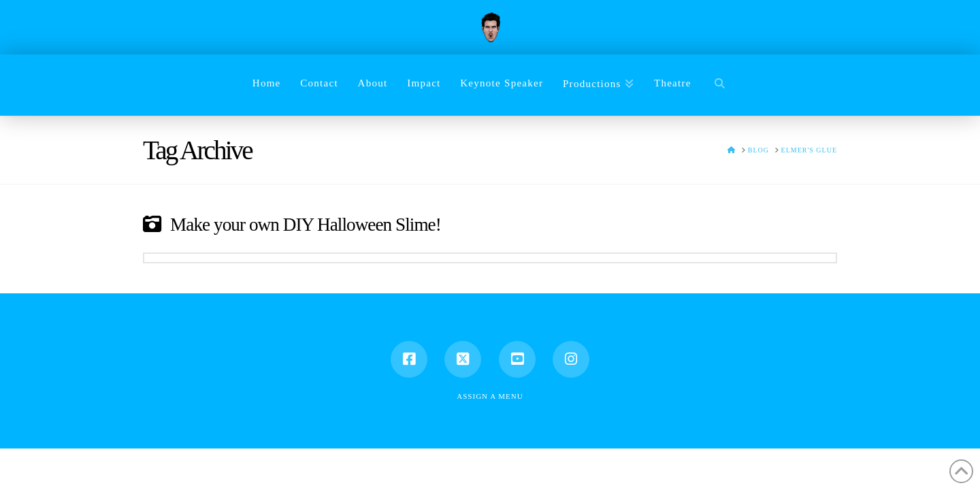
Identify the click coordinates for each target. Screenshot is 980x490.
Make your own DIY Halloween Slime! (306, 225)
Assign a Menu (490, 396)
